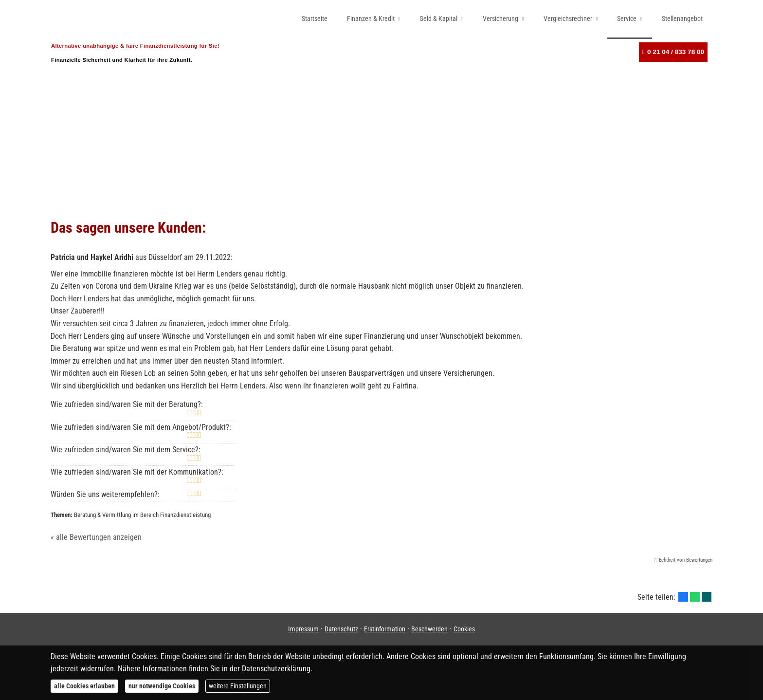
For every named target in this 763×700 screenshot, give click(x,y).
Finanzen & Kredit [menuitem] (371, 18)
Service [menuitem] (627, 18)
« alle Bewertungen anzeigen (96, 537)
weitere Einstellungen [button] (238, 686)
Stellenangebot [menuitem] (682, 18)
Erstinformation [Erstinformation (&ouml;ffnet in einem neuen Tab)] (385, 629)
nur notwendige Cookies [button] (162, 686)
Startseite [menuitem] (315, 18)
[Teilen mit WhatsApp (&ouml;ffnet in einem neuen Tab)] (695, 597)
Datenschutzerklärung (276, 669)
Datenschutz (341, 629)
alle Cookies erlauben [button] (84, 686)
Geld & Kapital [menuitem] (438, 18)
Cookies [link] (464, 629)
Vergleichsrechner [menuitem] (568, 18)
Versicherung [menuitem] (500, 18)
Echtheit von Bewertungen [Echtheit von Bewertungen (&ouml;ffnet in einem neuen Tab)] (686, 560)
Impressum (303, 629)
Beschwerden (429, 629)
